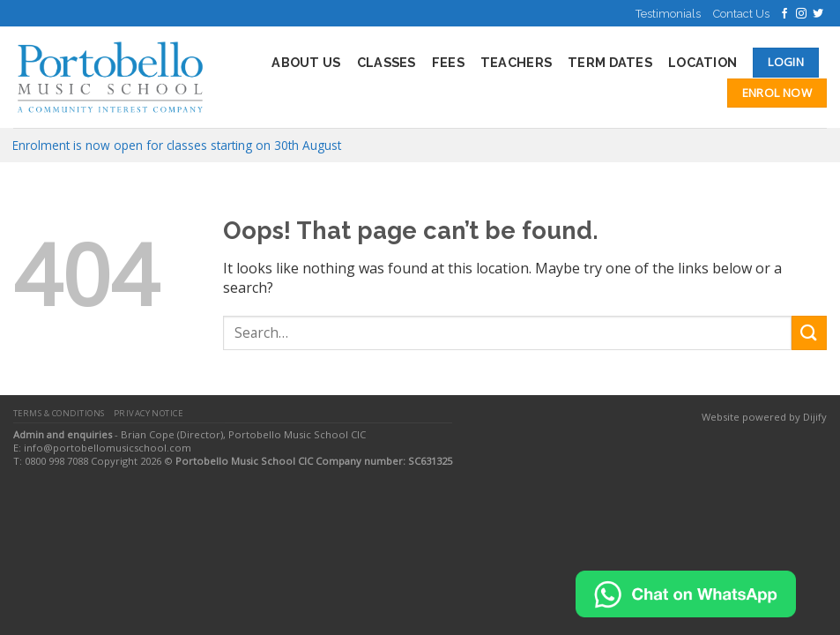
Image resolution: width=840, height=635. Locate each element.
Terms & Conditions (59, 413)
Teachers (516, 62)
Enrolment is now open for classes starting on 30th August (177, 145)
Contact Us (741, 14)
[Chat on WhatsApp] (686, 593)
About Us (306, 62)
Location (702, 62)
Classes (387, 62)
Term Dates (610, 62)
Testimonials (668, 14)
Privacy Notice (149, 413)
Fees (448, 62)
